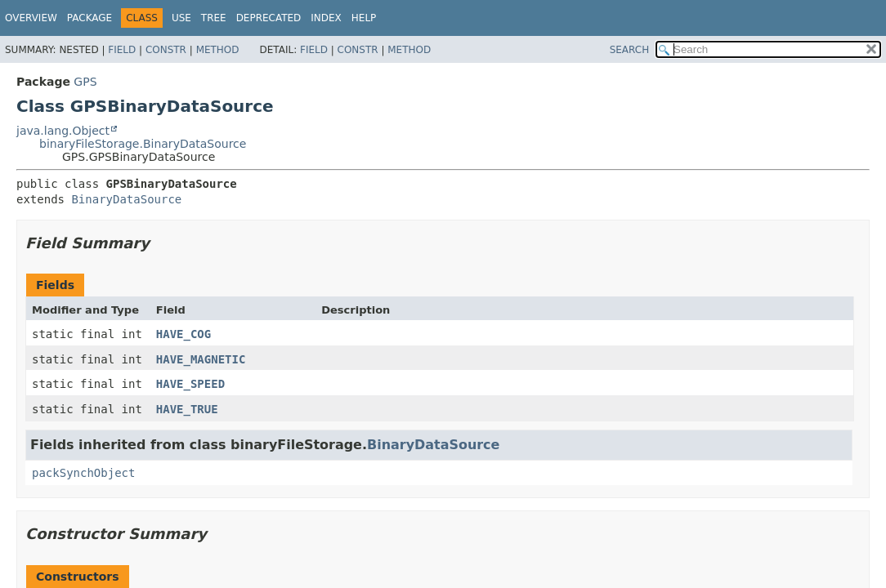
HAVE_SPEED (190, 384)
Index (326, 18)
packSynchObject (83, 473)
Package (89, 18)
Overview (31, 18)
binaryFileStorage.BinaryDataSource (143, 144)
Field (122, 50)
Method (218, 50)
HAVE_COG (183, 334)
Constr (166, 50)
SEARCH (630, 50)
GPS (85, 82)
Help (364, 18)
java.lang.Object (63, 131)
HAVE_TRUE (187, 409)
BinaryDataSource (126, 199)
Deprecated (269, 18)
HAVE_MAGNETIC (201, 359)
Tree (214, 18)
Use (181, 18)
